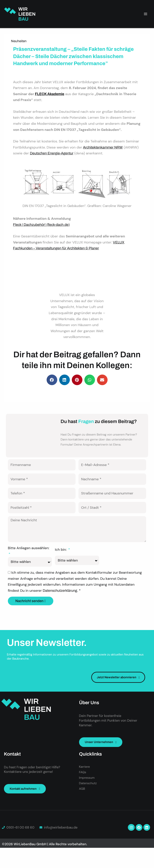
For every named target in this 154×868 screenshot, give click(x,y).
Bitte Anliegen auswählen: (29, 556)
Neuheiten (19, 41)
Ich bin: (61, 558)
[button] (52, 380)
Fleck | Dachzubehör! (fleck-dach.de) (41, 225)
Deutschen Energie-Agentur (52, 153)
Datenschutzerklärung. (61, 599)
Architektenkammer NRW (103, 147)
